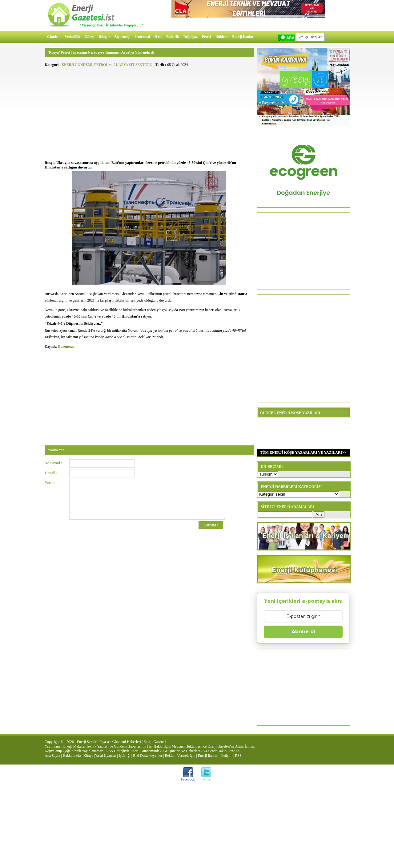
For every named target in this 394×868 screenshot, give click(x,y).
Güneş (90, 37)
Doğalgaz (191, 37)
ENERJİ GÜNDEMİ (77, 65)
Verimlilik (73, 37)
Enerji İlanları (243, 37)
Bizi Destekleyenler (148, 756)
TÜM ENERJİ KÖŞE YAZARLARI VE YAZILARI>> (302, 452)
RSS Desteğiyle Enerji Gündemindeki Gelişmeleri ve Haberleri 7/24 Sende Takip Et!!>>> (173, 751)
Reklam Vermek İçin (180, 756)
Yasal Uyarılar (105, 756)
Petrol (207, 37)
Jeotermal (143, 37)
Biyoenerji (123, 37)
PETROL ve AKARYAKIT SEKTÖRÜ (123, 65)
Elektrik (173, 37)
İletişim (227, 756)
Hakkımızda (72, 756)
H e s (158, 37)
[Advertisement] (149, 113)
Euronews (66, 347)
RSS (238, 756)
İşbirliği (125, 756)
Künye (88, 756)
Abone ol (303, 632)
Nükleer (222, 37)
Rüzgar (105, 37)
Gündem (54, 37)
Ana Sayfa (52, 756)
